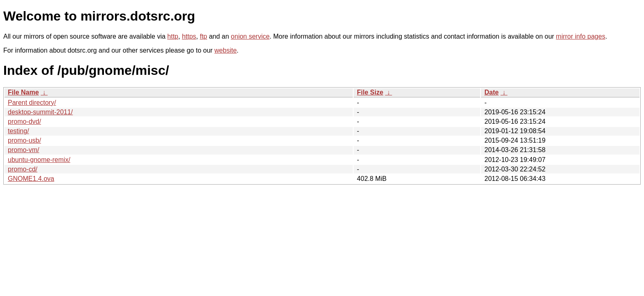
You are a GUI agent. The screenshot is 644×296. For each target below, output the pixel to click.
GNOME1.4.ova (31, 179)
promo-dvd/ (24, 121)
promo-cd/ (23, 169)
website (225, 50)
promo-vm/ (23, 150)
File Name (23, 92)
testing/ (18, 131)
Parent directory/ (32, 103)
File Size (370, 92)
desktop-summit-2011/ (40, 112)
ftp (203, 36)
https (189, 36)
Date (491, 92)
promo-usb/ (24, 140)
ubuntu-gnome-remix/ (39, 160)
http (173, 36)
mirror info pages (581, 36)
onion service (250, 36)
